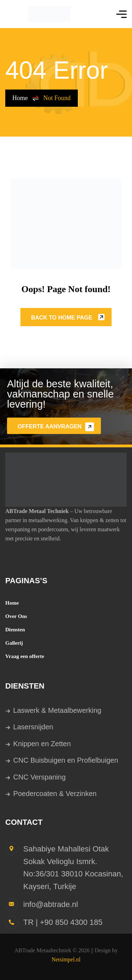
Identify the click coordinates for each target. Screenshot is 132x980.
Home (26, 98)
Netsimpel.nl (66, 959)
